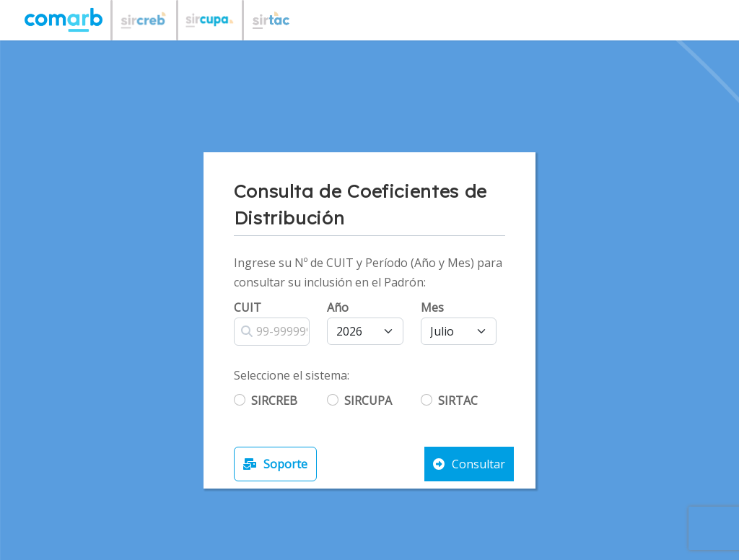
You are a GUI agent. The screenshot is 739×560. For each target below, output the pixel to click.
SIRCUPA (368, 401)
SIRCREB (274, 401)
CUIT (248, 307)
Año (338, 307)
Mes (432, 307)
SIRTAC (458, 401)
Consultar (469, 464)
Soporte (275, 464)
